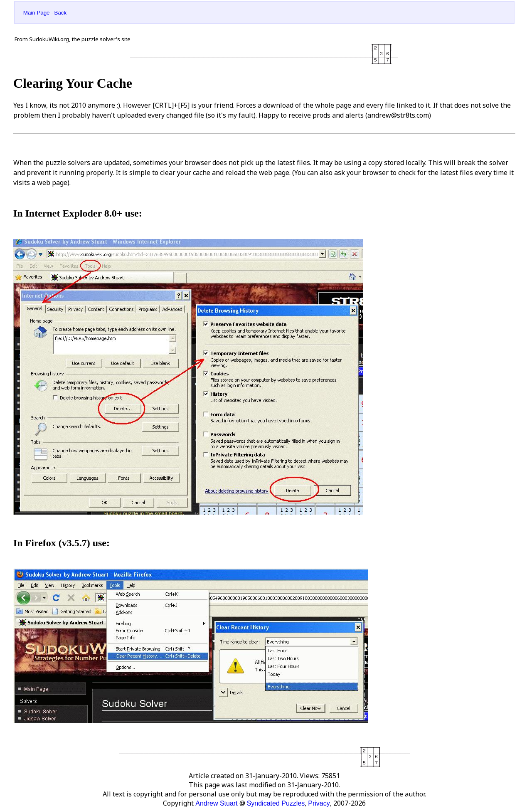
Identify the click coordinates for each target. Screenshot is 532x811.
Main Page (37, 13)
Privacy (319, 803)
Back (61, 13)
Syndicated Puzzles (276, 803)
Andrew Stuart (216, 803)
